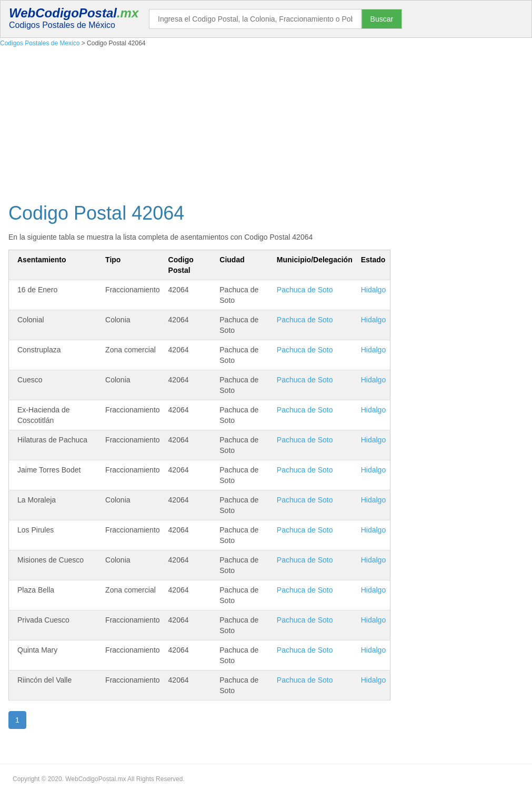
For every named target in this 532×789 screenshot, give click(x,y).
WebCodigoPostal (74, 13)
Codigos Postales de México (62, 25)
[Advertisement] (266, 123)
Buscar (382, 19)
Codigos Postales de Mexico (40, 43)
